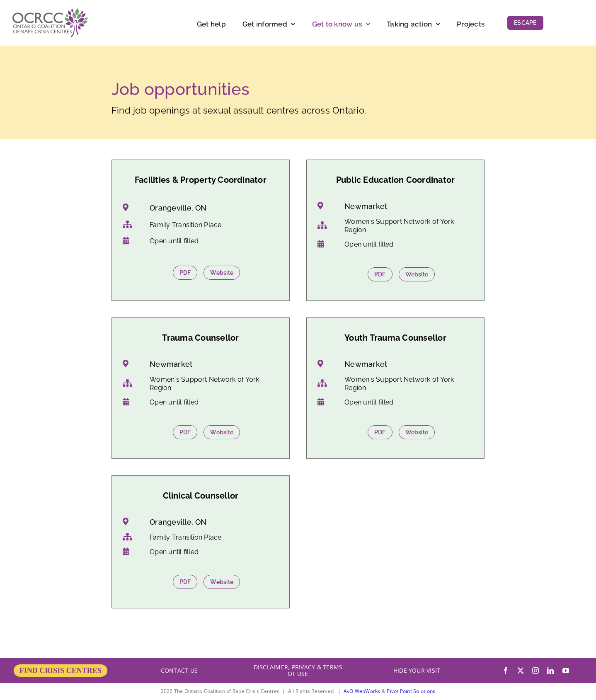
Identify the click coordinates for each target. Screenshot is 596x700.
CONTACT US (179, 670)
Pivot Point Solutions (411, 691)
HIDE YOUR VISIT (417, 670)
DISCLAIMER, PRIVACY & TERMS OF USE (298, 670)
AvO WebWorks (362, 691)
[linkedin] (550, 671)
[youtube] (566, 671)
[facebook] (506, 671)
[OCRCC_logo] (50, 12)
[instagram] (535, 671)
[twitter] (521, 671)
